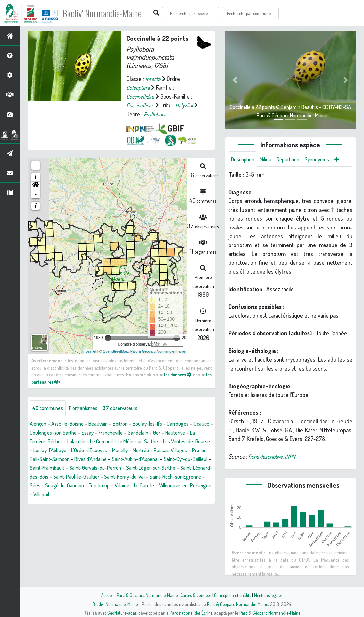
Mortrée (39, 459)
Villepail (42, 503)
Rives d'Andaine (179, 459)
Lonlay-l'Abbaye (106, 450)
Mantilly (183, 450)
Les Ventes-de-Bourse (56, 450)
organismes (87, 408)
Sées (187, 485)
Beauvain (104, 424)
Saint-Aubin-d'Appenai (55, 468)
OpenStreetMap (116, 351)
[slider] (108, 338)
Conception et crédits (234, 595)
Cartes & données (195, 595)
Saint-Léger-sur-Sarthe (104, 477)
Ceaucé (38, 433)
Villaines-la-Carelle (127, 494)
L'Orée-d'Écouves (149, 450)
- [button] (36, 194)
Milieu (269, 159)
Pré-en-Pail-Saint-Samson (125, 459)
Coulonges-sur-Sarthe (78, 433)
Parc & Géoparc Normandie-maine (158, 351)
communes (49, 408)
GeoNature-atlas (120, 613)
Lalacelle (115, 441)
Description (244, 159)
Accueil (104, 595)
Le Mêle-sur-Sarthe (183, 441)
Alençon (39, 424)
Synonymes (325, 159)
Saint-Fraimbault (157, 468)
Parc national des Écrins (191, 613)
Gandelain (170, 433)
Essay (115, 433)
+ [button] (36, 177)
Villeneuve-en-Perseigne (182, 494)
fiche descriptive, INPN (274, 457)
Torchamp (88, 494)
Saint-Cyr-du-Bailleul (110, 468)
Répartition (293, 159)
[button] (36, 186)
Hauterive (41, 441)
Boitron (128, 424)
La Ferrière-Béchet (79, 441)
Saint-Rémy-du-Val (93, 485)
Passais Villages (71, 459)
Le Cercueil (143, 441)
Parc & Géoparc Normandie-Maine (145, 595)
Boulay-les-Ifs (158, 424)
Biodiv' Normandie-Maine (107, 13)
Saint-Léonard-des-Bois (164, 477)
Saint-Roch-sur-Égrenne (148, 485)
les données (182, 374)
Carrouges (192, 424)
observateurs (128, 408)
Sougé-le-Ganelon (51, 494)
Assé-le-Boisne (71, 424)
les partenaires (51, 382)
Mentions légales (271, 595)
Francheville (141, 433)
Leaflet (91, 351)
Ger (190, 433)
